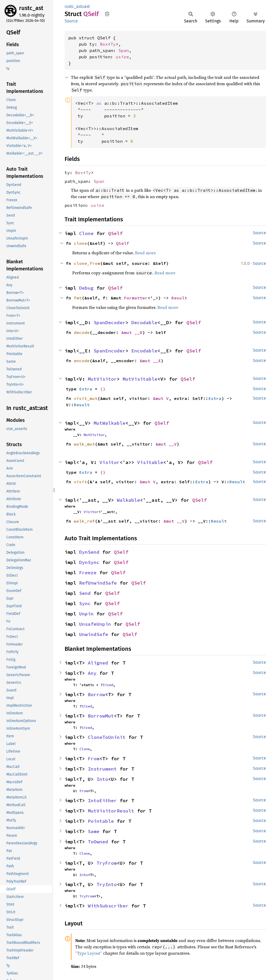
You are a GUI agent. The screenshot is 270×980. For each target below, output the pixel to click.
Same (94, 831)
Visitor (110, 462)
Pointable (101, 821)
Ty (113, 44)
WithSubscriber (108, 906)
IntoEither (102, 800)
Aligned (98, 663)
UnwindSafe (94, 634)
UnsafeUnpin (95, 624)
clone (80, 243)
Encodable (144, 351)
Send (85, 593)
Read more (145, 253)
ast (87, 6)
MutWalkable (110, 423)
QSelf (115, 233)
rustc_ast (31, 8)
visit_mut (86, 398)
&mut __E (150, 361)
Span (124, 50)
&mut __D (132, 332)
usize (122, 57)
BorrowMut (101, 716)
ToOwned (98, 842)
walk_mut (84, 444)
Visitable (150, 462)
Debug (86, 288)
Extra (86, 389)
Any (92, 673)
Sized (108, 685)
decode (82, 332)
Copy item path (107, 14)
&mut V (161, 398)
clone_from (87, 263)
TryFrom (107, 863)
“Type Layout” (89, 953)
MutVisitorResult (111, 811)
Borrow (97, 694)
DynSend (89, 552)
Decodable (144, 322)
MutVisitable (140, 379)
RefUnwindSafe (98, 583)
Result (179, 298)
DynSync (89, 562)
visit (80, 482)
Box (104, 44)
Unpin (86, 614)
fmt (78, 298)
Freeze (88, 573)
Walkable (128, 500)
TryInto (107, 884)
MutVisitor (102, 379)
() (103, 389)
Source (71, 21)
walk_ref (84, 521)
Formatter (136, 298)
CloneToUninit (107, 737)
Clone (86, 233)
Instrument (102, 769)
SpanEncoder (110, 351)
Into (102, 779)
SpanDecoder (110, 322)
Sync (85, 603)
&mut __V (166, 444)
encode (82, 361)
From (94, 759)
